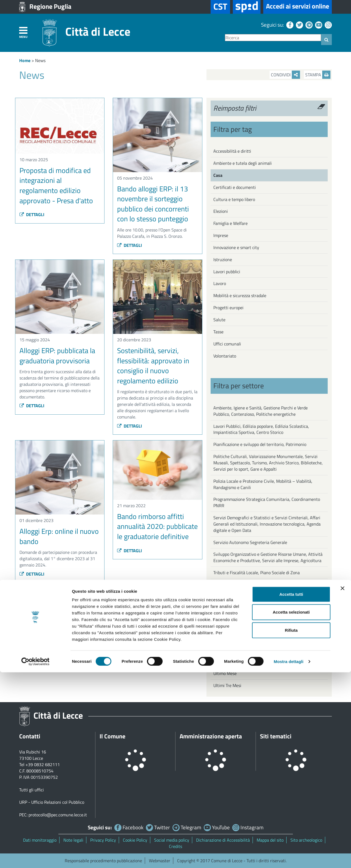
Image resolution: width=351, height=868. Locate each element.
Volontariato (225, 356)
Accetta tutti (291, 790)
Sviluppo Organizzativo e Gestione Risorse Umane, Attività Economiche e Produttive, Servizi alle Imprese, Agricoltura (268, 557)
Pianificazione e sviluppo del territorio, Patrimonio (260, 444)
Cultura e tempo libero (234, 199)
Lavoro (220, 283)
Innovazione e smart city (236, 247)
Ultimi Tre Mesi (227, 685)
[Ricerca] (273, 38)
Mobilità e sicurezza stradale (240, 295)
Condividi (285, 75)
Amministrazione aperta (211, 736)
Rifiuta (291, 826)
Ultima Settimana (230, 661)
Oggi (218, 649)
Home (25, 60)
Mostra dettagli (288, 857)
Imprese (221, 235)
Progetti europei (228, 308)
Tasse (218, 332)
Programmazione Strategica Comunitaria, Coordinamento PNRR (267, 502)
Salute (219, 320)
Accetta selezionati (291, 808)
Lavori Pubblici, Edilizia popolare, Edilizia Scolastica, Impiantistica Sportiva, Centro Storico (261, 429)
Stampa (318, 75)
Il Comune (112, 736)
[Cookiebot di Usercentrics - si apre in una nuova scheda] (36, 857)
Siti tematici (276, 736)
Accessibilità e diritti (232, 151)
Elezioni (221, 211)
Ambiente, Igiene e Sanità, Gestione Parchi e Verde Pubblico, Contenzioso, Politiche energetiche (261, 411)
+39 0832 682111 (43, 764)
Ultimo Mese (225, 673)
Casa (218, 175)
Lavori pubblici (227, 272)
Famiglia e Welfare (230, 223)
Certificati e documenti (235, 187)
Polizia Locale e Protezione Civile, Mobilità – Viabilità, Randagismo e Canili (263, 484)
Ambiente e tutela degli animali (243, 163)
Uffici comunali (227, 344)
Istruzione (223, 259)
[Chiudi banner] (342, 784)
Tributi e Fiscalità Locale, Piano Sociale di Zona (257, 573)
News (40, 60)
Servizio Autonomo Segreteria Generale (250, 542)
